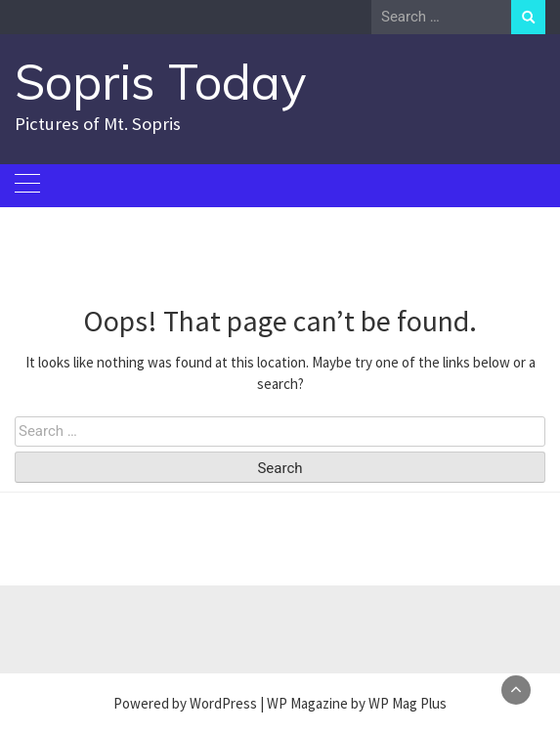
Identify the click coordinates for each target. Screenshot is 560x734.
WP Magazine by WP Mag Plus (357, 703)
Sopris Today (161, 82)
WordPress (223, 703)
